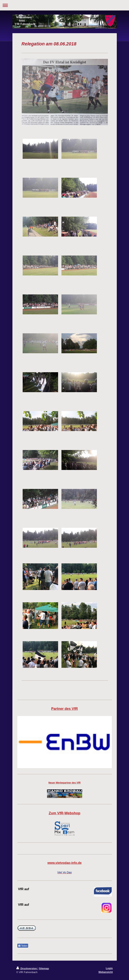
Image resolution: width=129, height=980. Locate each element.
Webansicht (106, 972)
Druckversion (27, 968)
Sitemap (44, 968)
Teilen (23, 946)
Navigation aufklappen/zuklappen (64, 5)
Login (109, 968)
